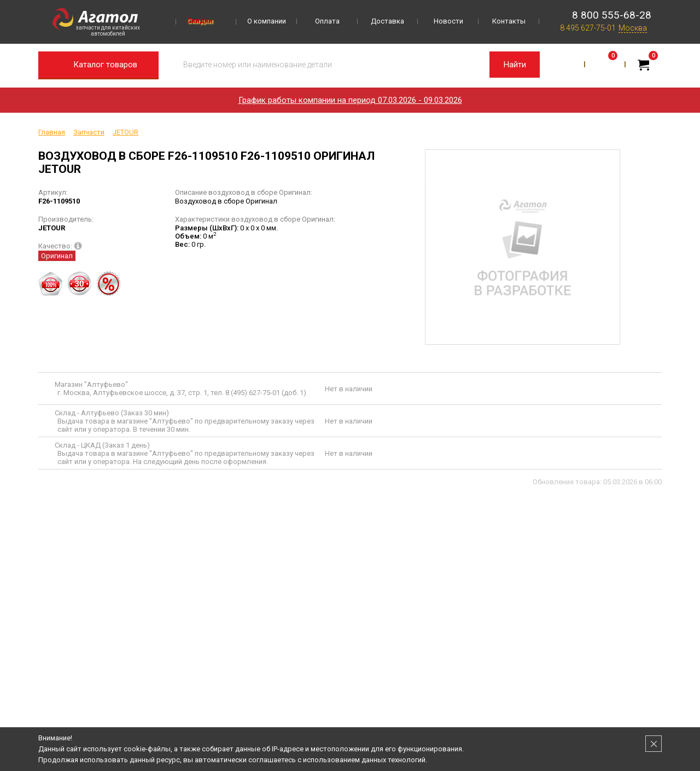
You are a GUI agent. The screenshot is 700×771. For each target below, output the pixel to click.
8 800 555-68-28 (612, 15)
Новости (448, 21)
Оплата (327, 21)
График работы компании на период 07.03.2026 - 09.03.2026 (350, 100)
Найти (515, 65)
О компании (267, 21)
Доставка (387, 21)
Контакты (509, 21)
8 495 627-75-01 (588, 28)
